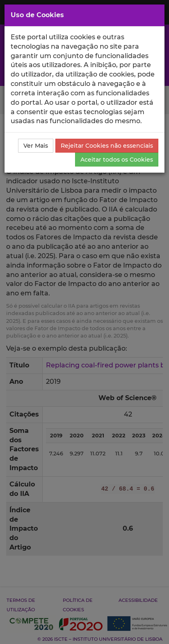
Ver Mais (36, 146)
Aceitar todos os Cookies (117, 160)
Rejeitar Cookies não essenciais (107, 146)
